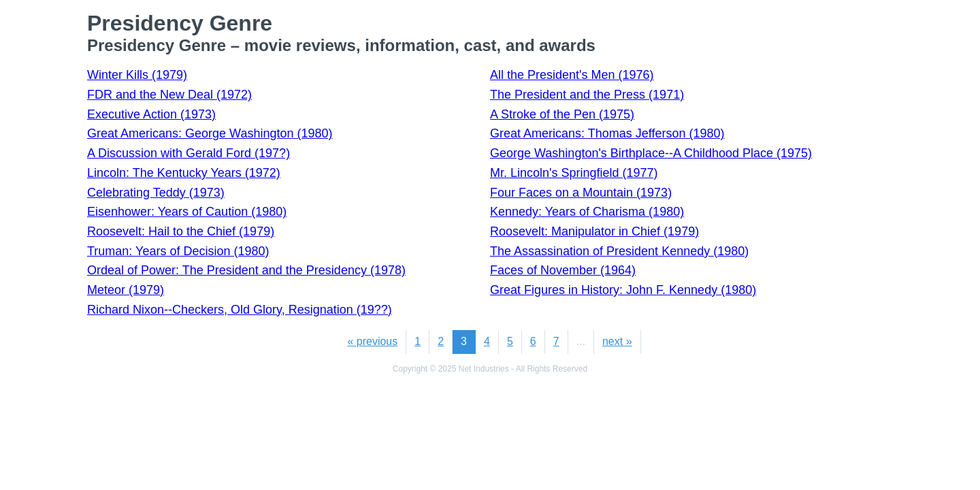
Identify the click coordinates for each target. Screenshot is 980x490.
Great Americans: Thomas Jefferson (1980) (607, 133)
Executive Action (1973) (151, 114)
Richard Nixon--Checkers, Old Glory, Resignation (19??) (240, 310)
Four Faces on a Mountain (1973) (581, 193)
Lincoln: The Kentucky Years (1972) (184, 173)
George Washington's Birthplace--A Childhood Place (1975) (651, 153)
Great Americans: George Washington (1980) (210, 133)
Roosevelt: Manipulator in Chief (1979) (594, 231)
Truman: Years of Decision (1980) (178, 251)
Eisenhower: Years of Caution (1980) (187, 212)
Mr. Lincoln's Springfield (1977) (574, 173)
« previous (372, 341)
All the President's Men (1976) (572, 75)
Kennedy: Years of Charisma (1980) (587, 212)
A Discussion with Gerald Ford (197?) (189, 153)
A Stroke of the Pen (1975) (562, 114)
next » (617, 341)
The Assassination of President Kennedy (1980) (619, 251)
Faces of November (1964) (563, 270)
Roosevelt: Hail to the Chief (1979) (181, 231)
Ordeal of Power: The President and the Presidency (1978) (246, 270)
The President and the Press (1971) (587, 95)
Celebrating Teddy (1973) (156, 193)
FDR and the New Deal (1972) (169, 95)
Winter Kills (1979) (137, 75)
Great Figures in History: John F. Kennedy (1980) (623, 290)
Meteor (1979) (126, 290)
